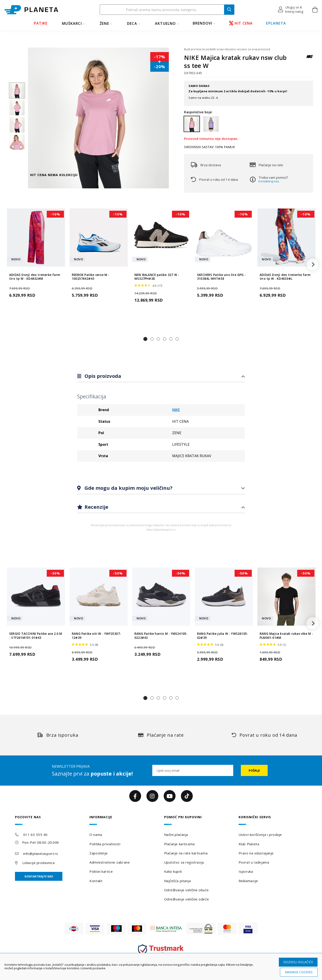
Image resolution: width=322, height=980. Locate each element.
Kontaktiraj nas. (269, 181)
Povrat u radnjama (254, 862)
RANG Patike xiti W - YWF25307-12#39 (96, 636)
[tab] (161, 376)
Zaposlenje (99, 853)
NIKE (176, 410)
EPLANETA (276, 23)
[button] (291, 10)
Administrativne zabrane (110, 862)
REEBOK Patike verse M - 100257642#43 (91, 277)
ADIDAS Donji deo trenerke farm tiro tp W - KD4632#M (35, 277)
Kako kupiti (173, 871)
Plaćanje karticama (179, 844)
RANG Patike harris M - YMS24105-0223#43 (161, 636)
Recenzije (96, 507)
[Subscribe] (254, 770)
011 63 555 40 (35, 835)
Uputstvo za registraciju (184, 862)
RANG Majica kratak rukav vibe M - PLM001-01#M (286, 636)
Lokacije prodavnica (39, 863)
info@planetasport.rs (41, 854)
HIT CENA (241, 23)
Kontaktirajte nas (39, 876)
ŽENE (104, 23)
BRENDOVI (203, 23)
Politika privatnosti (105, 844)
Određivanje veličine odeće (187, 899)
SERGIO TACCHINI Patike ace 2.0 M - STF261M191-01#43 (36, 636)
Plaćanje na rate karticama (186, 853)
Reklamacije (248, 881)
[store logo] (31, 10)
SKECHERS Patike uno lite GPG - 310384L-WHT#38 (221, 277)
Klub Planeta (249, 844)
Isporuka (246, 871)
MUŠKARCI (72, 23)
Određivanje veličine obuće (186, 890)
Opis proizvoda (102, 376)
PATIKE (41, 23)
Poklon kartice (101, 871)
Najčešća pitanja (178, 881)
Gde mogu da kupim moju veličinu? (128, 488)
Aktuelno (165, 23)
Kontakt (96, 881)
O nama (96, 835)
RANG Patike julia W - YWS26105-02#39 (222, 636)
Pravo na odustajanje (256, 853)
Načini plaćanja (176, 835)
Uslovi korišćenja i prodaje (260, 835)
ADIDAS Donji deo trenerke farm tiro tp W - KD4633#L (285, 277)
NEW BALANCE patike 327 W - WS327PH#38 (157, 277)
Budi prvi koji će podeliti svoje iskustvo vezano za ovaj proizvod (227, 49)
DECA (132, 23)
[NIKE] (310, 59)
